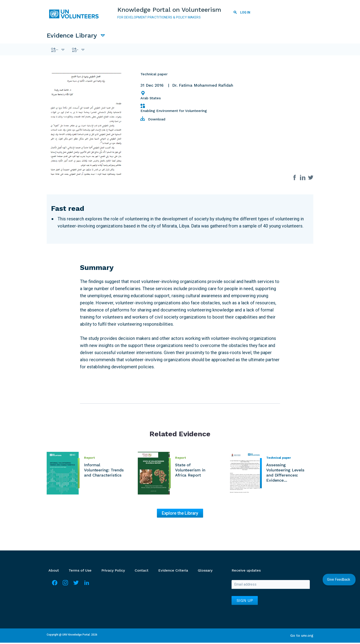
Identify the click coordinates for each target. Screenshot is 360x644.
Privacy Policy (113, 572)
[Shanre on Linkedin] (303, 178)
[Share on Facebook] (295, 178)
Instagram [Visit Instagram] (65, 586)
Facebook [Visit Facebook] (55, 586)
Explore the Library (180, 514)
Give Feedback (339, 579)
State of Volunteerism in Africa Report (190, 471)
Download (157, 121)
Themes (65, 50)
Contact (142, 572)
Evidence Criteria (173, 572)
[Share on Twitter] (311, 178)
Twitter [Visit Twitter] (76, 586)
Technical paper (279, 459)
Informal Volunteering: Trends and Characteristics (104, 471)
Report (89, 459)
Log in (245, 12)
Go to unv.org (302, 637)
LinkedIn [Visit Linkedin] (87, 586)
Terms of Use (80, 572)
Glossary (205, 572)
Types (99, 50)
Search (235, 13)
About (54, 572)
